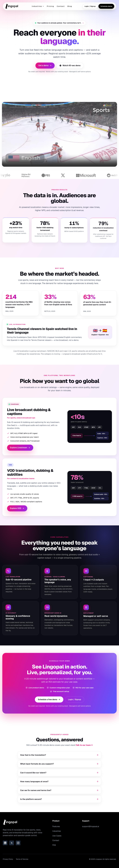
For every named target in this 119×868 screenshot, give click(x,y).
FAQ (54, 845)
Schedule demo (106, 6)
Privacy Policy (8, 859)
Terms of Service (22, 859)
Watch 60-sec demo (70, 65)
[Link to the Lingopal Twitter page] (12, 843)
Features (56, 826)
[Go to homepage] (12, 6)
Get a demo (45, 65)
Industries (38, 6)
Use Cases (57, 836)
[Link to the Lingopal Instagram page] (18, 843)
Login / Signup (90, 6)
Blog (70, 6)
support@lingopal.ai (91, 826)
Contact (61, 6)
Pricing (50, 6)
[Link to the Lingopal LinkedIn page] (5, 843)
